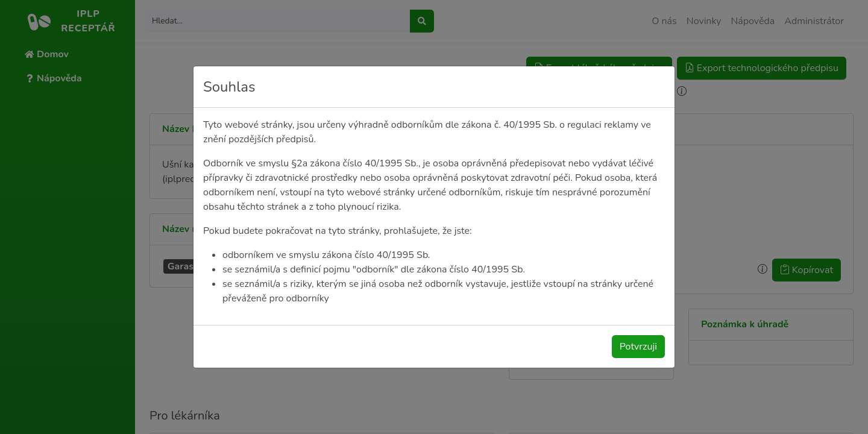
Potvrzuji (638, 347)
